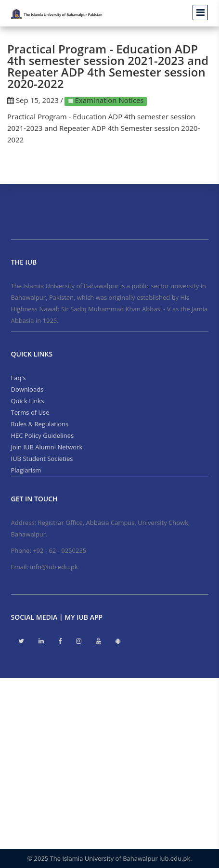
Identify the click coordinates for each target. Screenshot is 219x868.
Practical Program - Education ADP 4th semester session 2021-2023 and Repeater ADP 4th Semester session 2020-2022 (103, 128)
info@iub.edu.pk (54, 567)
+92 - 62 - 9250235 (59, 550)
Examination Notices (109, 100)
